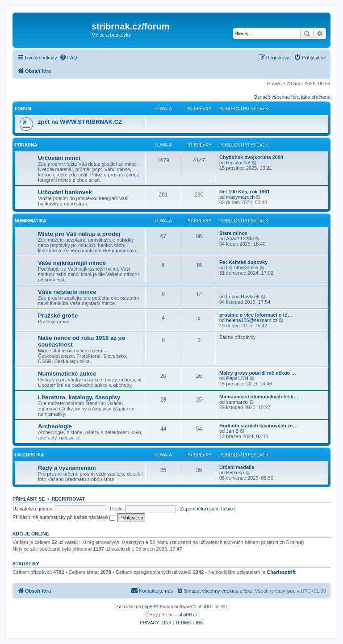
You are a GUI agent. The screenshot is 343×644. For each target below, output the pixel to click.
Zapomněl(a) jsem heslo (206, 509)
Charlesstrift (281, 572)
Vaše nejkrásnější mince (72, 263)
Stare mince (233, 233)
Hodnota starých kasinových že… (258, 426)
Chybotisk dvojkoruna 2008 (251, 157)
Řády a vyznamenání (67, 468)
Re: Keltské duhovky (243, 262)
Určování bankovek (65, 192)
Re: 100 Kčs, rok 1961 (245, 192)
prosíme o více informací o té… (256, 315)
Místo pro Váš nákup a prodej (79, 234)
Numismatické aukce (67, 374)
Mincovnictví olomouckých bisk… (259, 397)
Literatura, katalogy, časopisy (79, 397)
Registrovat (68, 499)
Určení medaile (237, 467)
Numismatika (30, 221)
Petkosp (235, 473)
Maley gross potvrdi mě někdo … (258, 373)
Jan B (232, 431)
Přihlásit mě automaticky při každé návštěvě (64, 517)
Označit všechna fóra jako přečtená (292, 97)
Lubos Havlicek (243, 297)
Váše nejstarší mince (67, 292)
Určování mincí (59, 158)
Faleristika (29, 455)
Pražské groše (58, 316)
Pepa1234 (237, 378)
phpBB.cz (188, 615)
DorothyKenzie (242, 268)
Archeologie (55, 426)
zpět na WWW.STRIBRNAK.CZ (80, 122)
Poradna (26, 145)
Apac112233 (240, 238)
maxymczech (240, 197)
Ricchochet (238, 163)
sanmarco (237, 402)
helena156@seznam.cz (252, 320)
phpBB (149, 607)
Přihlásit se (29, 499)
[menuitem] (68, 58)
